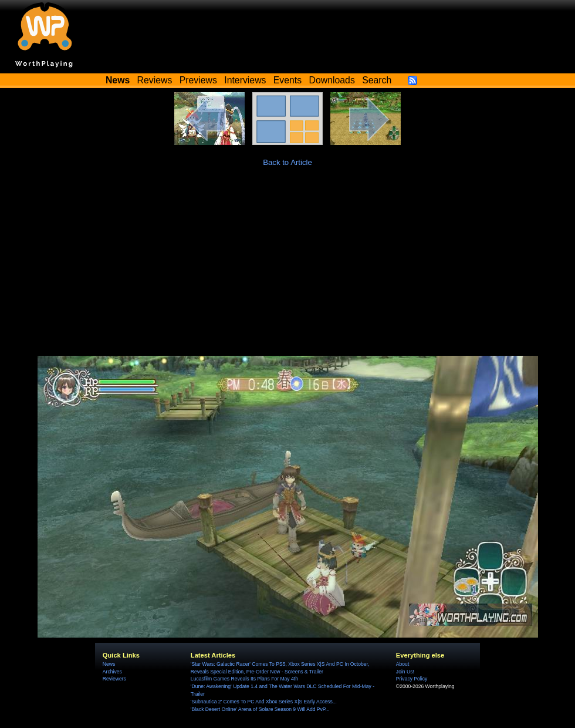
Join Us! (405, 672)
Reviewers (114, 679)
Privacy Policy (412, 679)
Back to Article (287, 162)
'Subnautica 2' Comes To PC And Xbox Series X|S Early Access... (264, 702)
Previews (198, 80)
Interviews (245, 80)
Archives (112, 672)
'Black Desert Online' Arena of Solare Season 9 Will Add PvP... (260, 709)
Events (287, 80)
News (109, 664)
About (402, 664)
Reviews (155, 80)
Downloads (332, 80)
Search (377, 80)
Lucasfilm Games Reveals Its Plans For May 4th (244, 679)
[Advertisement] (287, 268)
